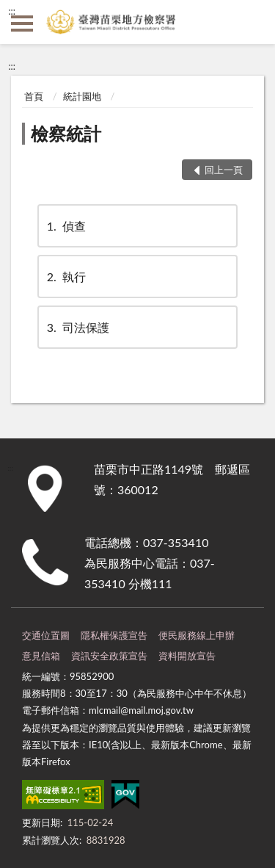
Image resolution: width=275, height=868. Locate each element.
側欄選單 (22, 23)
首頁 (34, 96)
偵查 (65, 226)
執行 (65, 276)
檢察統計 (66, 133)
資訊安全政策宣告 (109, 656)
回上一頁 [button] (224, 170)
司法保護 (77, 327)
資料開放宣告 (187, 656)
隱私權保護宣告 (114, 635)
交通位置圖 (46, 635)
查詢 (253, 22)
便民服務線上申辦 (197, 635)
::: (12, 11)
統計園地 (82, 96)
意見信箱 (41, 656)
